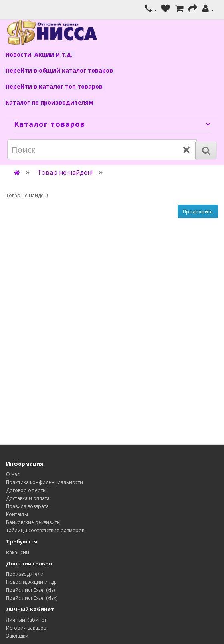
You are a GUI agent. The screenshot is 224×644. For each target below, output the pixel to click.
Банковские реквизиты (33, 522)
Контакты (17, 514)
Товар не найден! (65, 172)
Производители (25, 574)
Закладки (17, 636)
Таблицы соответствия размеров (45, 530)
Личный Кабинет (26, 620)
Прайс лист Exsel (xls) (30, 590)
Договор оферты (26, 490)
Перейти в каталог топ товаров (54, 86)
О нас (13, 474)
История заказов (26, 628)
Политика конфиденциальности (44, 482)
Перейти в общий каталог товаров (59, 70)
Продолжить (198, 212)
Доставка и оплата (28, 498)
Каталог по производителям (49, 102)
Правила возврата (27, 506)
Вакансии (18, 552)
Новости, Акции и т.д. (39, 54)
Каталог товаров (49, 124)
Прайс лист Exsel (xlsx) (32, 598)
